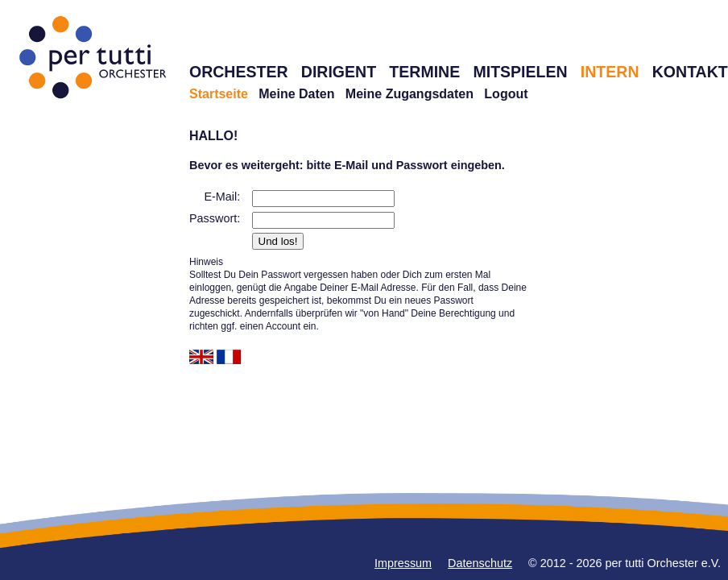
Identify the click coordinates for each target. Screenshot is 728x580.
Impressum (403, 563)
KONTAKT (690, 72)
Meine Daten (296, 94)
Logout (506, 94)
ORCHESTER (239, 72)
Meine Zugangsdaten (409, 94)
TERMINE (424, 72)
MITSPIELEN (520, 72)
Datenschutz (480, 563)
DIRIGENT (339, 72)
